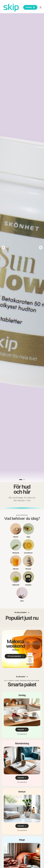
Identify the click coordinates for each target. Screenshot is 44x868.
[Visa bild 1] (21, 480)
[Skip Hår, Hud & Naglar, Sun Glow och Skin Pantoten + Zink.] (22, 248)
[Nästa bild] (41, 248)
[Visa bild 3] (25, 480)
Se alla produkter (22, 612)
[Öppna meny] (40, 7)
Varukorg (30, 7)
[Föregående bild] (3, 248)
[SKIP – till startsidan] (11, 7)
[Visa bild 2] (23, 480)
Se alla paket (22, 677)
